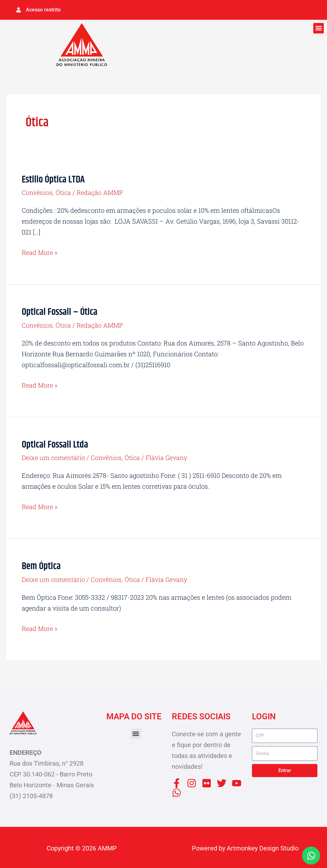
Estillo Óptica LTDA (53, 179)
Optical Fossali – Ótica (60, 312)
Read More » (40, 251)
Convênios (37, 192)
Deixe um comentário (53, 456)
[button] (319, 28)
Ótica (63, 192)
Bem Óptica (41, 565)
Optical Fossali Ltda (55, 444)
